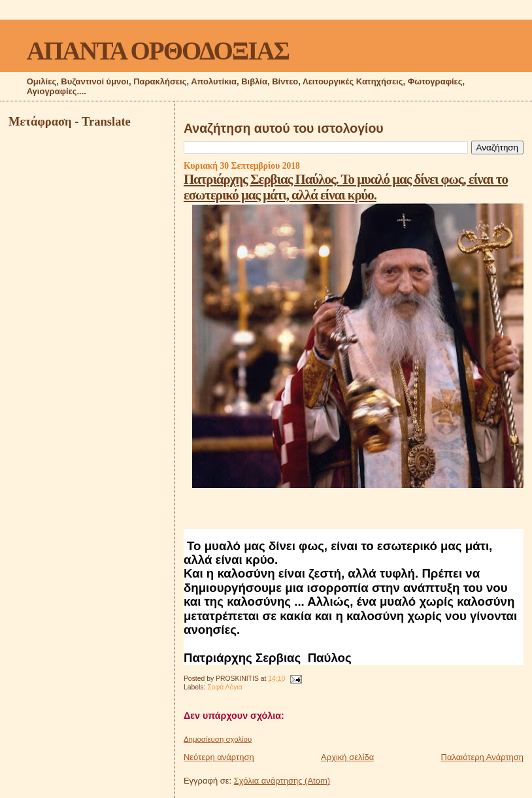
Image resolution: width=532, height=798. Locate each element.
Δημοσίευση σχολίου (218, 739)
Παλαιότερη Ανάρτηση (482, 757)
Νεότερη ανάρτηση (219, 757)
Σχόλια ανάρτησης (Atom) (282, 781)
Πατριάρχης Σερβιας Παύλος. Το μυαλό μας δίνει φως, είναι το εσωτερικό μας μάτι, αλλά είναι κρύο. (346, 187)
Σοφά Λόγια (225, 687)
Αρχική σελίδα (347, 757)
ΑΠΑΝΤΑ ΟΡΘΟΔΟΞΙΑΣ (158, 51)
